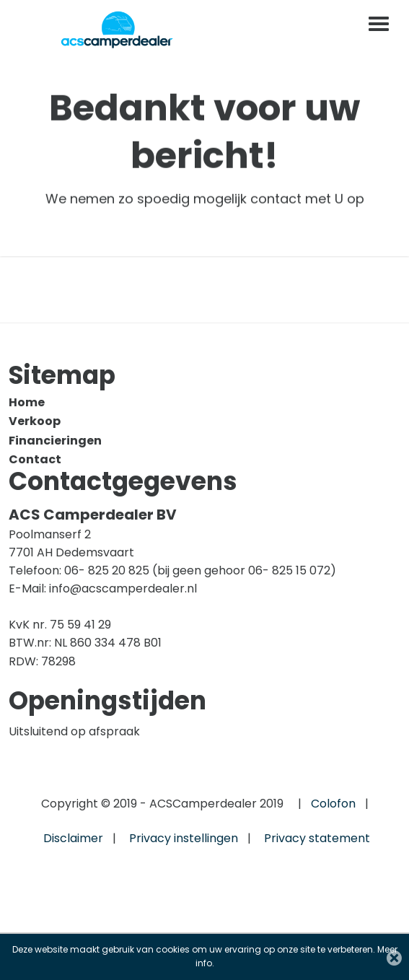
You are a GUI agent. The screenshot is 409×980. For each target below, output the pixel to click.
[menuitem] (200, 403)
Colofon (333, 804)
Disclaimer (73, 838)
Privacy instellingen (184, 838)
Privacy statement (317, 838)
